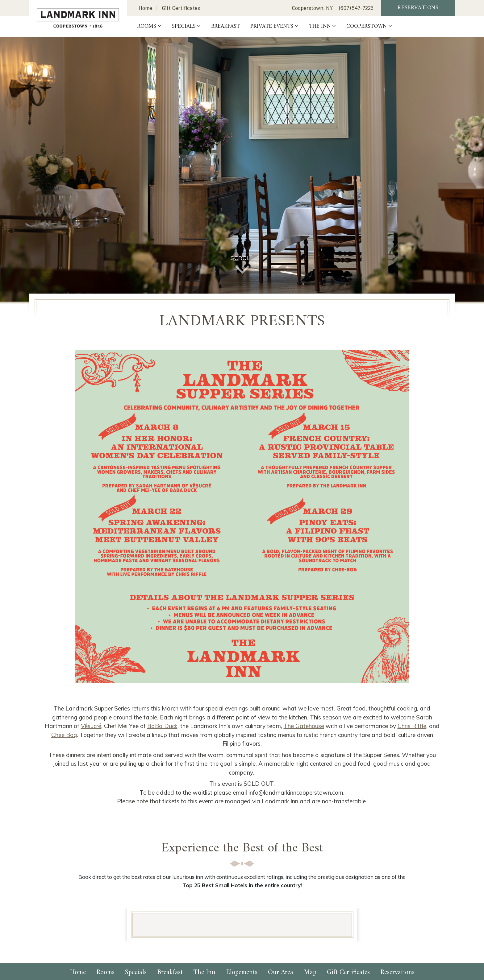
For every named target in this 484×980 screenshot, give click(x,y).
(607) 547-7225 (356, 8)
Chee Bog (64, 735)
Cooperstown (368, 27)
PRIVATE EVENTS (273, 27)
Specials (185, 27)
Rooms (148, 27)
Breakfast (227, 27)
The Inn (321, 27)
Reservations (418, 8)
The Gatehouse (304, 726)
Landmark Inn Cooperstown (79, 18)
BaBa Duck (162, 726)
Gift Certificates (181, 8)
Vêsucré (91, 726)
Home (145, 8)
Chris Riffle (412, 726)
